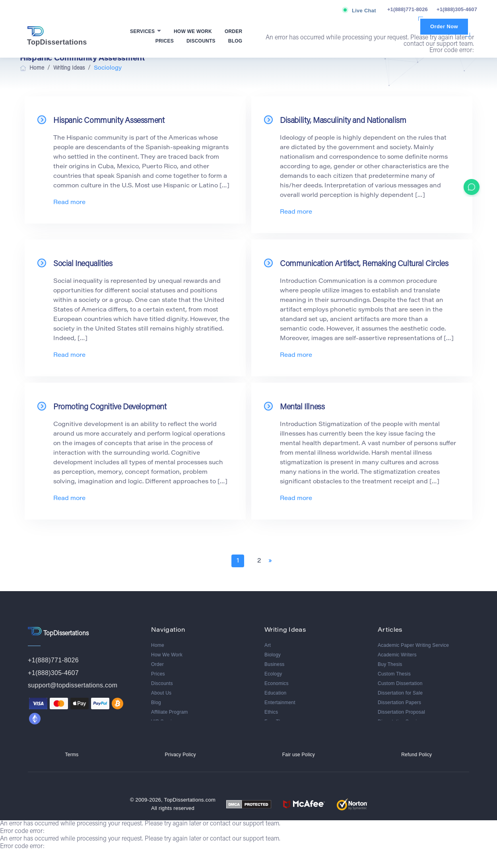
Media (271, 750)
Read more (69, 203)
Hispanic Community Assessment (109, 121)
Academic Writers (397, 655)
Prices (165, 41)
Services (143, 31)
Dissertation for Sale (400, 693)
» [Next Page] (270, 561)
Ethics (271, 712)
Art (268, 645)
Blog (235, 41)
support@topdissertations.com (73, 685)
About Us (161, 693)
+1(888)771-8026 (408, 9)
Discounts (201, 41)
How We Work (193, 31)
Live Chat (364, 11)
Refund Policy (416, 772)
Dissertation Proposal (401, 712)
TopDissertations (57, 36)
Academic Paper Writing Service (413, 645)
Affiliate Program (170, 712)
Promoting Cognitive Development (110, 407)
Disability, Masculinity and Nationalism (343, 121)
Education (276, 693)
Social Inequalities (83, 264)
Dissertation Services (401, 722)
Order (234, 31)
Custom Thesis (394, 674)
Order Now (444, 26)
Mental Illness (302, 407)
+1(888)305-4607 (457, 9)
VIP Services (165, 722)
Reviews (160, 731)
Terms (72, 772)
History (272, 731)
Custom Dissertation (400, 683)
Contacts (161, 750)
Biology (273, 655)
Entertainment (280, 703)
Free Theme (278, 722)
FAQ (156, 741)
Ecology (273, 674)
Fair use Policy (299, 772)
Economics (277, 683)
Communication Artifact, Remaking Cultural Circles (364, 264)
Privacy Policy (181, 772)
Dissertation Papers (399, 703)
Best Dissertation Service (406, 750)
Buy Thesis (390, 664)
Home (158, 645)
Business (275, 664)
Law (269, 741)
